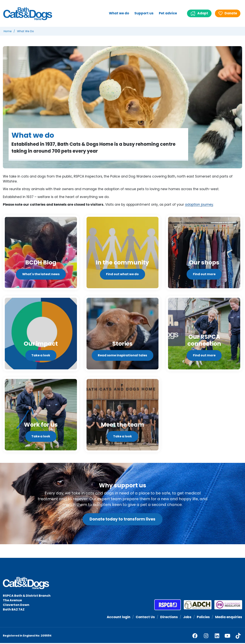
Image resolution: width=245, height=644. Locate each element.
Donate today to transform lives (122, 520)
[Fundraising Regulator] (227, 606)
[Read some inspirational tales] (123, 334)
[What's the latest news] (41, 253)
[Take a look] (41, 334)
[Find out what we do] (123, 253)
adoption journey (199, 205)
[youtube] (227, 637)
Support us (144, 13)
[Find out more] (204, 253)
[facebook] (195, 637)
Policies (203, 618)
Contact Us (145, 618)
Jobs (187, 618)
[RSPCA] (168, 606)
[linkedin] (217, 637)
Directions (169, 618)
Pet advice (168, 13)
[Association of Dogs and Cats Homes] (196, 606)
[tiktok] (238, 637)
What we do (119, 13)
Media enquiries (229, 618)
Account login (118, 618)
